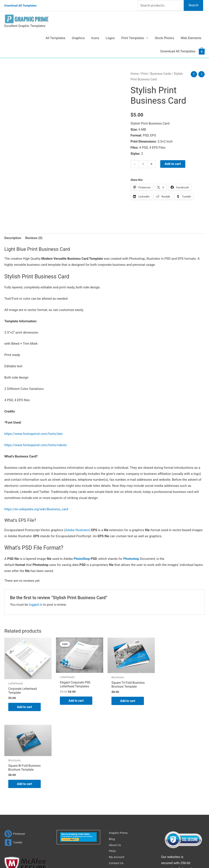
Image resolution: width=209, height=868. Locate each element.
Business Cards (161, 74)
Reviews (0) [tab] (34, 238)
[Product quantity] (143, 164)
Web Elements (191, 38)
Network (144, 856)
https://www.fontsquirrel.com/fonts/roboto (36, 445)
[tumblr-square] (14, 766)
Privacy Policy (119, 793)
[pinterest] (15, 758)
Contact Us (117, 787)
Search (193, 5)
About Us (115, 769)
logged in (36, 605)
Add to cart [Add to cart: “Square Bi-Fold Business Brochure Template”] (179, 698)
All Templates (55, 38)
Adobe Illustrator (77, 530)
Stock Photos (164, 38)
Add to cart (173, 164)
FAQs (113, 775)
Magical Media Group (185, 856)
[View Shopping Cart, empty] (202, 51)
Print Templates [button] (133, 38)
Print (144, 74)
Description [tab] (13, 238)
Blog (112, 763)
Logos (110, 38)
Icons (95, 38)
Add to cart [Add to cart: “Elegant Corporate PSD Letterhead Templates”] (76, 701)
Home (135, 74)
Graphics (78, 38)
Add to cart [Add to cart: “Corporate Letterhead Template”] (25, 707)
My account (117, 781)
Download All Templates (22, 5)
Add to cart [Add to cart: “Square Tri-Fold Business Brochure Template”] (127, 702)
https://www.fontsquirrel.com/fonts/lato (34, 434)
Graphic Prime (119, 757)
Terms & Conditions (123, 799)
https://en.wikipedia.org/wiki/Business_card (36, 509)
